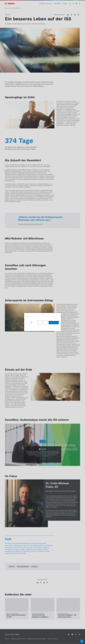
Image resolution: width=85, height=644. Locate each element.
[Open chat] (82, 641)
